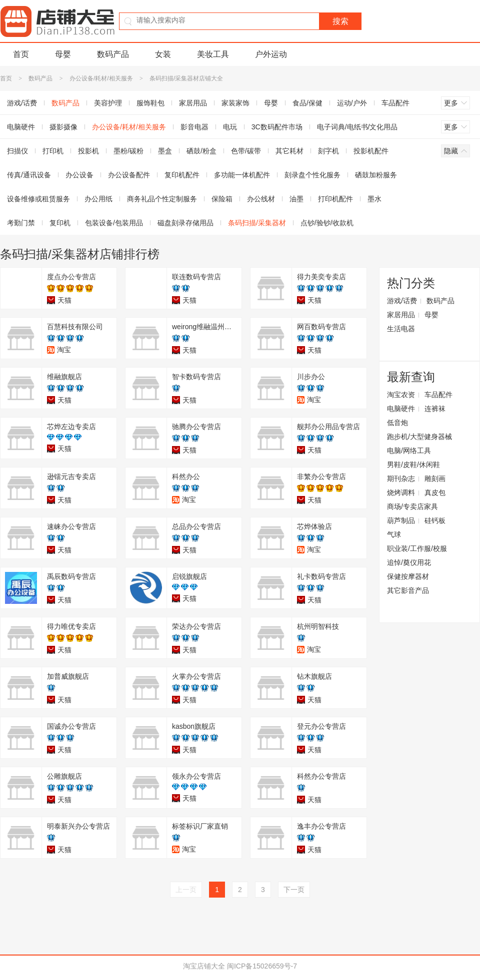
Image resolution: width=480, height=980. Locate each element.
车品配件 (395, 103)
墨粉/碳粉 (128, 151)
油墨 (296, 199)
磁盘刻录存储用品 (185, 223)
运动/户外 (352, 103)
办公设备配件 (129, 175)
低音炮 (397, 423)
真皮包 (435, 492)
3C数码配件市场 (277, 127)
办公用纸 (98, 199)
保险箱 (222, 199)
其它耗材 (289, 151)
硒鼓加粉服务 (376, 175)
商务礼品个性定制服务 (162, 199)
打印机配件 (335, 199)
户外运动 (271, 54)
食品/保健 (307, 103)
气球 (394, 534)
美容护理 (108, 103)
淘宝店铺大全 (204, 966)
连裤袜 (435, 409)
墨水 (374, 199)
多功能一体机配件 (242, 175)
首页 (21, 54)
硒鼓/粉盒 (201, 151)
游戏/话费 (402, 301)
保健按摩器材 (408, 576)
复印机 (60, 223)
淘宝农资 (401, 395)
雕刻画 (435, 479)
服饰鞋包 (150, 103)
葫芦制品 (401, 520)
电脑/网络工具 (409, 451)
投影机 (88, 151)
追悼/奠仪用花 (409, 562)
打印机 (53, 151)
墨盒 (165, 151)
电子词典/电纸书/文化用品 (357, 127)
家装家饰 (235, 103)
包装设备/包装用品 (114, 223)
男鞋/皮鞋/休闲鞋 (413, 465)
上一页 (186, 890)
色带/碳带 (246, 151)
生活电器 (401, 329)
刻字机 (328, 151)
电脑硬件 (401, 409)
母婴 (63, 54)
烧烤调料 (401, 492)
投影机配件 (371, 151)
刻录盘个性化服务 (312, 175)
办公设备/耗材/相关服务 (101, 78)
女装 (163, 54)
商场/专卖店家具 (412, 506)
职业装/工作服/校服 (417, 548)
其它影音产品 (408, 590)
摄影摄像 (63, 127)
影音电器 (194, 127)
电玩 (230, 127)
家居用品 (193, 103)
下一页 (294, 890)
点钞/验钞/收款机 (327, 223)
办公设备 (79, 175)
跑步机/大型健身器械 (419, 437)
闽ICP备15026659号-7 (262, 966)
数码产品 (113, 54)
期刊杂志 (401, 479)
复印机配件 (182, 175)
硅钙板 (435, 520)
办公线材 (261, 199)
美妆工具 (213, 54)
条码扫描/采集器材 (257, 223)
